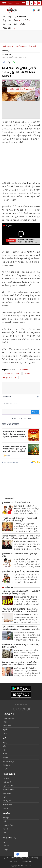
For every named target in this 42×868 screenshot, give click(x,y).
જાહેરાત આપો (25, 858)
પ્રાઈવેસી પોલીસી (27, 862)
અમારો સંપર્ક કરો (15, 862)
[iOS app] (21, 695)
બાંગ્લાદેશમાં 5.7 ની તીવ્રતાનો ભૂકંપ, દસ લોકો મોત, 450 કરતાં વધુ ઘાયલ (20, 646)
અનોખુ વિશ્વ (8, 801)
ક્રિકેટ (6, 729)
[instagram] (29, 709)
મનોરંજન (27, 374)
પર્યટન (6, 821)
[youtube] (24, 709)
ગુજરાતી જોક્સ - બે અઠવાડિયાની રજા (16, 503)
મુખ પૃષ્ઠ (6, 858)
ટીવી (5, 833)
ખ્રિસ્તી (6, 754)
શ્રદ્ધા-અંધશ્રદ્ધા (9, 761)
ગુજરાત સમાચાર (20, 16)
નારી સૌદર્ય (7, 782)
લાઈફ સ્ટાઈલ (8, 28)
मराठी (24, 3)
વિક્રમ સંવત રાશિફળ (11, 20)
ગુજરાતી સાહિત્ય (9, 789)
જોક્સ (18, 374)
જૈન (5, 750)
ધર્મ (15, 24)
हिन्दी (4, 3)
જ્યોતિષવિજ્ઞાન (20, 46)
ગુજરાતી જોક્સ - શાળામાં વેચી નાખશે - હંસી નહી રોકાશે (19, 555)
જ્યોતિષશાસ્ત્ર (8, 46)
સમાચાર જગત (23, 370)
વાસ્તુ (5, 842)
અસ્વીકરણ (35, 858)
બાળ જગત (7, 793)
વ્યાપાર (6, 722)
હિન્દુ (5, 742)
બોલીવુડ (23, 24)
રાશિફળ (6, 846)
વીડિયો (25, 20)
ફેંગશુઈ (6, 850)
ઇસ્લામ (6, 757)
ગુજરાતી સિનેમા (9, 825)
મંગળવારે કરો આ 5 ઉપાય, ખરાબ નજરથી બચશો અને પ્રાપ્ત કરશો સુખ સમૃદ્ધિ (19, 519)
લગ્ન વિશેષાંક (8, 804)
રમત (5, 733)
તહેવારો (6, 769)
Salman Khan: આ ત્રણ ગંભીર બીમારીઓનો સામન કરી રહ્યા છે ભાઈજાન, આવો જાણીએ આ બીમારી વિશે (21, 537)
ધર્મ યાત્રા (7, 765)
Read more (11, 241)
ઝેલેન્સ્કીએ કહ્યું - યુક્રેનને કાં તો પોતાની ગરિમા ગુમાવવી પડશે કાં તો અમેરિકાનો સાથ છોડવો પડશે (19, 664)
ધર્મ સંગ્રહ (7, 24)
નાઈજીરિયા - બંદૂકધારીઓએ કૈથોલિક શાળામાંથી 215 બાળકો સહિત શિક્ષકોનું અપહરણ (21, 592)
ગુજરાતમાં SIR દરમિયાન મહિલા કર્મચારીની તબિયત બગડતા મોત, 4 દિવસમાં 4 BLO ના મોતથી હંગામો (20, 610)
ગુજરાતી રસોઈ (8, 786)
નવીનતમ (9, 587)
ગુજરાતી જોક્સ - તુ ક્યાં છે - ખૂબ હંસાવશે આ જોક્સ (21, 571)
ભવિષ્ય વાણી (32, 46)
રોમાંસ (6, 808)
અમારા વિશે (15, 858)
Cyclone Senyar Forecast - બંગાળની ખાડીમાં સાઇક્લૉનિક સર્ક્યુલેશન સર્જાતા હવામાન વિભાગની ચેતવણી (20, 628)
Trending (7, 16)
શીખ (5, 746)
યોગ (5, 797)
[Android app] (21, 689)
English (11, 3)
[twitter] (18, 709)
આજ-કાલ (7, 726)
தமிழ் (18, 3)
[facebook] (13, 709)
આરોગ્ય (6, 778)
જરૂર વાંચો (10, 499)
